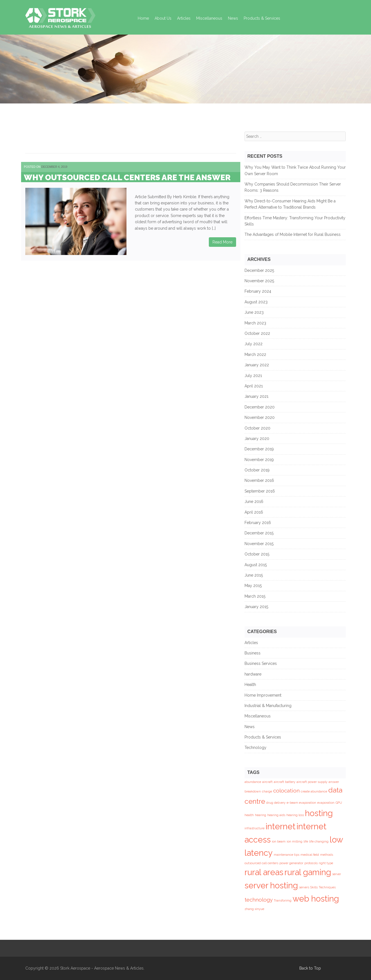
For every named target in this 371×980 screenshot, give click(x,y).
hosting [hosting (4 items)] (319, 813)
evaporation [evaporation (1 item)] (326, 803)
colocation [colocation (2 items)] (286, 791)
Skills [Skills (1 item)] (314, 887)
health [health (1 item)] (249, 815)
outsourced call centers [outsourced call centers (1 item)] (261, 863)
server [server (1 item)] (337, 874)
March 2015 (255, 596)
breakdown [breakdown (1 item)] (253, 791)
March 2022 (255, 354)
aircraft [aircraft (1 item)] (267, 782)
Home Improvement (263, 695)
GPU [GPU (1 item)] (339, 803)
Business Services (261, 663)
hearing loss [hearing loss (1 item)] (295, 815)
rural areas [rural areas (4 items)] (264, 872)
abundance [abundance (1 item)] (253, 782)
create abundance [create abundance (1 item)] (314, 791)
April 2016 (254, 512)
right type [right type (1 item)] (326, 863)
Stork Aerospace (75, 968)
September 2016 (260, 491)
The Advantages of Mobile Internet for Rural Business (293, 234)
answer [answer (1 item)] (334, 782)
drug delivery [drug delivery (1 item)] (276, 803)
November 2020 (260, 417)
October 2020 (257, 428)
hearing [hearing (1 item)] (261, 815)
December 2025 (259, 270)
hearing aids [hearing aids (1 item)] (276, 815)
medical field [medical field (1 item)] (310, 855)
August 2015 (256, 565)
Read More (222, 242)
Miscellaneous (209, 18)
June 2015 (254, 575)
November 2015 (259, 544)
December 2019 (259, 449)
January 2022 (257, 365)
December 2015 (259, 533)
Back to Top (310, 968)
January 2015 (256, 607)
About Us (163, 18)
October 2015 (257, 554)
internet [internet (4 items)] (280, 826)
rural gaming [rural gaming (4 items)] (308, 872)
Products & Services (262, 18)
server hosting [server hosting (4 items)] (271, 885)
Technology (255, 748)
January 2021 (256, 396)
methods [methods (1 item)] (327, 855)
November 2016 (259, 480)
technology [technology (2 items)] (259, 900)
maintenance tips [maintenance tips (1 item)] (287, 855)
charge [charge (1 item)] (267, 791)
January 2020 (257, 439)
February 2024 (258, 291)
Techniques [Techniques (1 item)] (327, 887)
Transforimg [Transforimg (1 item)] (283, 900)
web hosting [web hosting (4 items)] (316, 899)
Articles (184, 18)
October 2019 (257, 470)
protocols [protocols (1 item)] (311, 863)
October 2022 (257, 333)
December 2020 (260, 407)
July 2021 (253, 376)
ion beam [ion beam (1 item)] (279, 841)
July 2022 (254, 344)
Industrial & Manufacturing (268, 706)
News (233, 18)
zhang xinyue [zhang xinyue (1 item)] (254, 909)
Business (253, 653)
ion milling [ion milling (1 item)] (295, 841)
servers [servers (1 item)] (304, 887)
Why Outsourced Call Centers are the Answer (127, 178)
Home (143, 18)
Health (250, 685)
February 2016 (258, 523)
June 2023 (254, 312)
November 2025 (259, 281)
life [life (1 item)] (306, 841)
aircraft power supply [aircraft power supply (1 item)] (312, 782)
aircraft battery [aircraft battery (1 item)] (285, 782)
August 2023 (256, 302)
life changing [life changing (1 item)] (319, 841)
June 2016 (254, 502)
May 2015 (253, 586)
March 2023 (255, 323)
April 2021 (254, 386)
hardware (253, 674)
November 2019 (259, 460)
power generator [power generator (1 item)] (291, 863)
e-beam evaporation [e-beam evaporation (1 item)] (301, 803)
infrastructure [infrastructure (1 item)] (255, 828)
